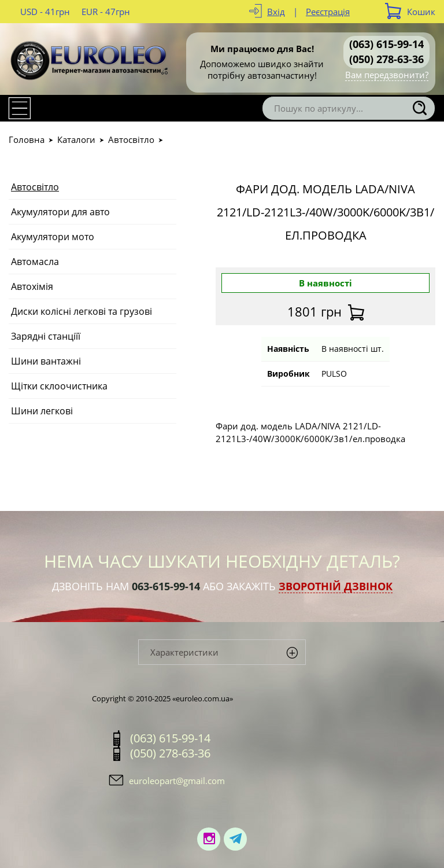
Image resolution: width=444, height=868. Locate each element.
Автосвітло (131, 139)
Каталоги (76, 139)
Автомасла (35, 262)
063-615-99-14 (166, 586)
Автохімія (32, 286)
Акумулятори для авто (60, 212)
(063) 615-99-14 (386, 44)
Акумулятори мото (53, 237)
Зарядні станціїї (46, 336)
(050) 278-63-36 (386, 59)
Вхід (276, 12)
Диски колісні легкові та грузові (82, 311)
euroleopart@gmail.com (177, 781)
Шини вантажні (46, 361)
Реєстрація (328, 12)
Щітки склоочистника (59, 386)
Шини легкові (42, 411)
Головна (27, 139)
